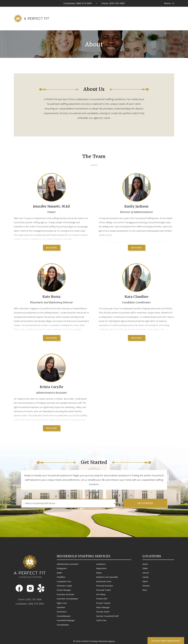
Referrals (134, 18)
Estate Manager (64, 590)
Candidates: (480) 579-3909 (78, 3)
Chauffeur (61, 577)
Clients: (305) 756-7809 (113, 3)
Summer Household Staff (107, 616)
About (147, 18)
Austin (145, 564)
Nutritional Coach (104, 581)
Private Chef (102, 599)
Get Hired (119, 18)
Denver (146, 573)
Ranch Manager (103, 607)
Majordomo (101, 568)
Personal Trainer (104, 590)
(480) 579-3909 (36, 604)
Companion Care (64, 581)
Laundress (101, 564)
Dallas (145, 568)
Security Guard (103, 612)
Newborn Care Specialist (107, 577)
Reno (145, 590)
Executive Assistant (65, 594)
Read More (52, 248)
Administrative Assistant (68, 564)
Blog (157, 18)
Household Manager (66, 620)
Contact (169, 18)
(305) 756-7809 (34, 599)
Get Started (145, 503)
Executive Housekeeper (67, 599)
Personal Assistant (105, 586)
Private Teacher (103, 603)
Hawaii (145, 577)
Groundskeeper (64, 616)
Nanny (99, 573)
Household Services (85, 18)
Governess (62, 612)
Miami (168, 3)
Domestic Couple (64, 586)
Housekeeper (63, 625)
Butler (59, 573)
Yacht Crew (101, 620)
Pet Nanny (101, 594)
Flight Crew (62, 603)
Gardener (61, 607)
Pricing (105, 18)
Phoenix (146, 586)
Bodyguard (62, 568)
